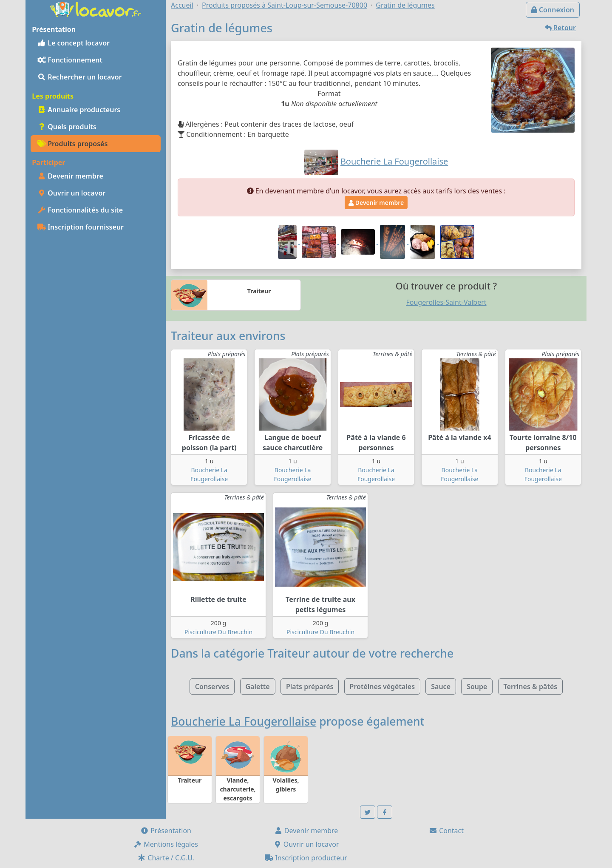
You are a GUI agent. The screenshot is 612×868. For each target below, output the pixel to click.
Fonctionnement (70, 60)
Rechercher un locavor (80, 77)
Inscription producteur (306, 858)
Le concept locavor (74, 43)
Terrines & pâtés (531, 686)
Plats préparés (310, 686)
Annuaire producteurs (79, 110)
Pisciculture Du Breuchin (218, 632)
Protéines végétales (382, 686)
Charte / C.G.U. (166, 858)
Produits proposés (72, 144)
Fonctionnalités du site (80, 210)
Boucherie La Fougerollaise (244, 721)
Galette (258, 686)
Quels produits (67, 127)
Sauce (441, 686)
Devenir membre (70, 176)
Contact (446, 831)
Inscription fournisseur (81, 227)
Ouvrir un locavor (71, 193)
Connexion (553, 10)
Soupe (477, 686)
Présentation (166, 831)
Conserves (212, 686)
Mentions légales (166, 844)
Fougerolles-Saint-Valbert (446, 302)
